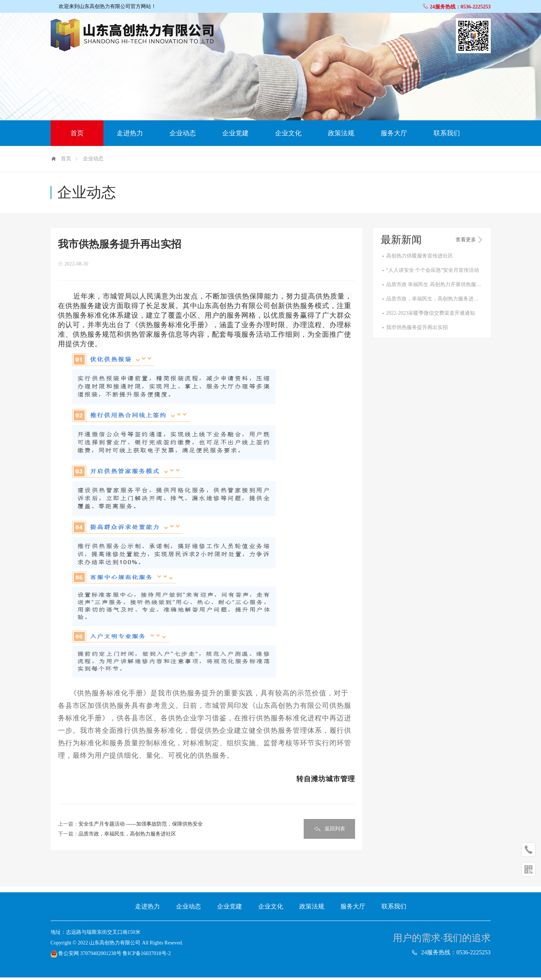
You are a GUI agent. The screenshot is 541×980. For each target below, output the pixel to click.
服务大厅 (394, 136)
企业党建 (235, 136)
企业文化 (288, 136)
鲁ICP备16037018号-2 (147, 956)
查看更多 (469, 242)
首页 (77, 136)
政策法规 (341, 136)
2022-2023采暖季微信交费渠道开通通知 (431, 316)
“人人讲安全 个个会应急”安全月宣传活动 (433, 273)
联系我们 (447, 136)
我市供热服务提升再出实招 (417, 330)
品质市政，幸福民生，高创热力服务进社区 (127, 836)
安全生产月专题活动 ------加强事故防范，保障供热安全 (141, 827)
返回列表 (329, 832)
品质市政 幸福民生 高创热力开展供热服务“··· (435, 287)
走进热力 (130, 136)
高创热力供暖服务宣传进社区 (420, 259)
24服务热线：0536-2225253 (456, 7)
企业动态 (183, 136)
